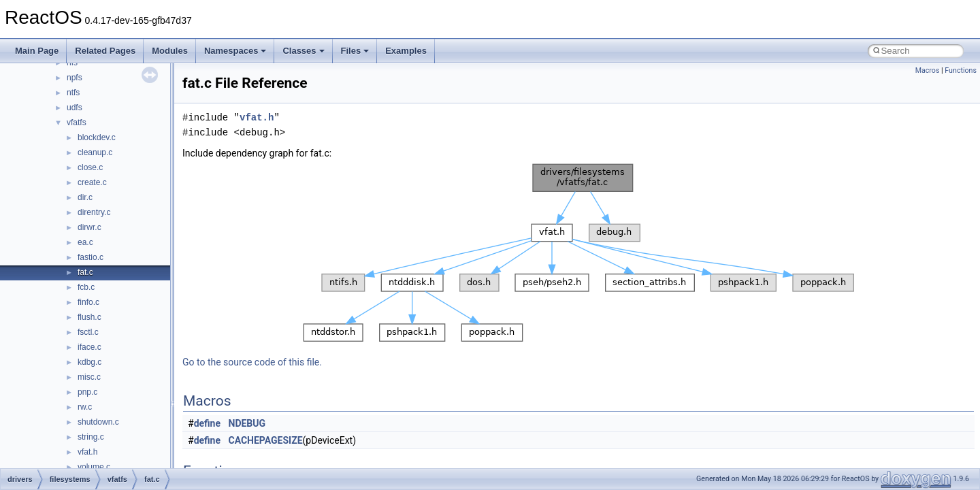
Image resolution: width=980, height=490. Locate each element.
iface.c (89, 347)
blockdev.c (97, 137)
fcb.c (86, 287)
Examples (406, 51)
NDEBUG (247, 423)
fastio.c (91, 257)
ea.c (85, 242)
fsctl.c (88, 332)
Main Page (37, 51)
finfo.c (88, 302)
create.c (92, 182)
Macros (928, 70)
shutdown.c (98, 422)
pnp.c (87, 392)
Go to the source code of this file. (252, 362)
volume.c (94, 467)
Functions (961, 70)
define (207, 423)
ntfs (73, 93)
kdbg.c (89, 362)
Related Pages (105, 51)
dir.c (85, 197)
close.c (90, 167)
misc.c (89, 377)
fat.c (85, 272)
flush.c (89, 317)
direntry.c (94, 212)
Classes (303, 51)
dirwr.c (89, 227)
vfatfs (77, 122)
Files (355, 51)
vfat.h (87, 452)
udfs (75, 108)
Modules (170, 51)
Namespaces (235, 51)
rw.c (85, 407)
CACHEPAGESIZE (266, 440)
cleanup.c (95, 152)
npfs (75, 78)
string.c (91, 437)
